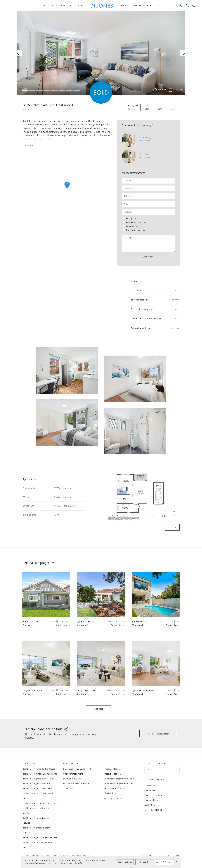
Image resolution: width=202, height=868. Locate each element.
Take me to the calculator (158, 734)
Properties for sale (113, 769)
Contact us (150, 786)
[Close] (176, 861)
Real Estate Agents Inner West (37, 789)
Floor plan (178, 90)
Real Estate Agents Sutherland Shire (40, 838)
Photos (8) (162, 90)
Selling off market (72, 779)
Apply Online (151, 805)
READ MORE (28, 146)
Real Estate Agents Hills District (38, 779)
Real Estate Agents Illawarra (36, 784)
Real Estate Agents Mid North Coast (40, 803)
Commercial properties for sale (119, 779)
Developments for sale (115, 789)
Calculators (69, 789)
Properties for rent (113, 774)
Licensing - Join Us (153, 810)
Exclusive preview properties (77, 784)
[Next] (183, 53)
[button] (45, 6)
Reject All (144, 862)
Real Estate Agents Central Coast (39, 769)
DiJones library (111, 794)
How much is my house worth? (78, 769)
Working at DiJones (113, 799)
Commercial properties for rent (119, 784)
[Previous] (19, 53)
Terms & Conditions (70, 856)
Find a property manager (156, 795)
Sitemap (85, 856)
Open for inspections (73, 774)
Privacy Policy (53, 856)
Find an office (151, 800)
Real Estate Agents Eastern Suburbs (40, 774)
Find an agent (151, 790)
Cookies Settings (125, 862)
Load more (98, 709)
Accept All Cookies (164, 862)
